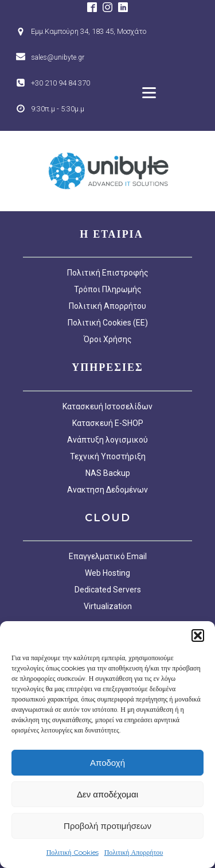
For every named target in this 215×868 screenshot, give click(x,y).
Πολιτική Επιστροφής (108, 273)
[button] (198, 635)
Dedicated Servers (108, 590)
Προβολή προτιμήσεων (107, 826)
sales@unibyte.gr (58, 57)
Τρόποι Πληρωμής (108, 289)
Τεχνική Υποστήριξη (108, 456)
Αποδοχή (107, 763)
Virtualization (108, 606)
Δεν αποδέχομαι (107, 794)
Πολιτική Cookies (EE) (108, 323)
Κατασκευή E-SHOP (108, 423)
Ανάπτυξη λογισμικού (107, 440)
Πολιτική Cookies (73, 852)
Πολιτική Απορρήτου (134, 852)
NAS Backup (108, 473)
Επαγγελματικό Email (108, 556)
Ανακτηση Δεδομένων (107, 490)
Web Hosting (107, 573)
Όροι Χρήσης (108, 339)
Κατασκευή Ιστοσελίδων (107, 406)
